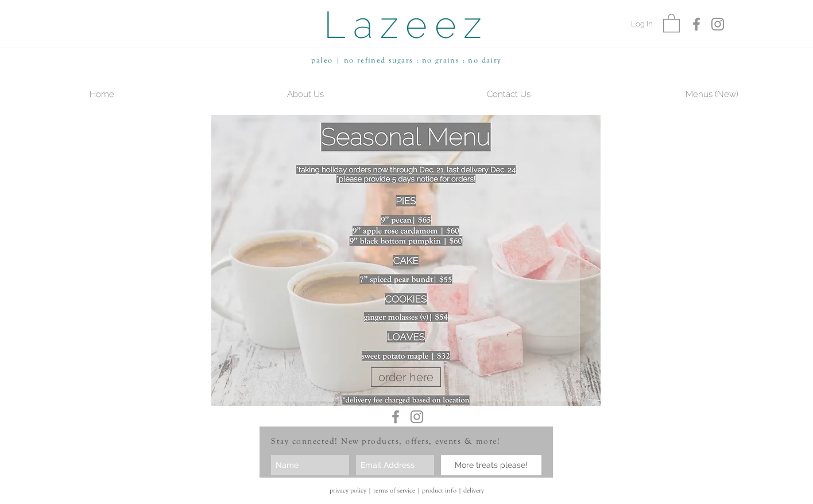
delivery (474, 490)
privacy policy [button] (348, 490)
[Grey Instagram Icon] (718, 24)
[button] (671, 23)
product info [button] (439, 490)
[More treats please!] (491, 465)
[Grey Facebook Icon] (696, 24)
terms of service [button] (394, 490)
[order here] (406, 377)
